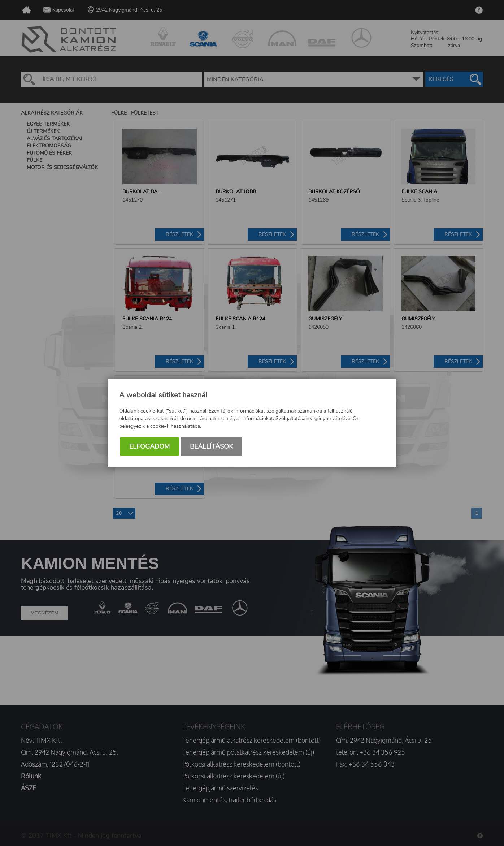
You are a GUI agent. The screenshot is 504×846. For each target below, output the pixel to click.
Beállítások (211, 448)
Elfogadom (149, 448)
